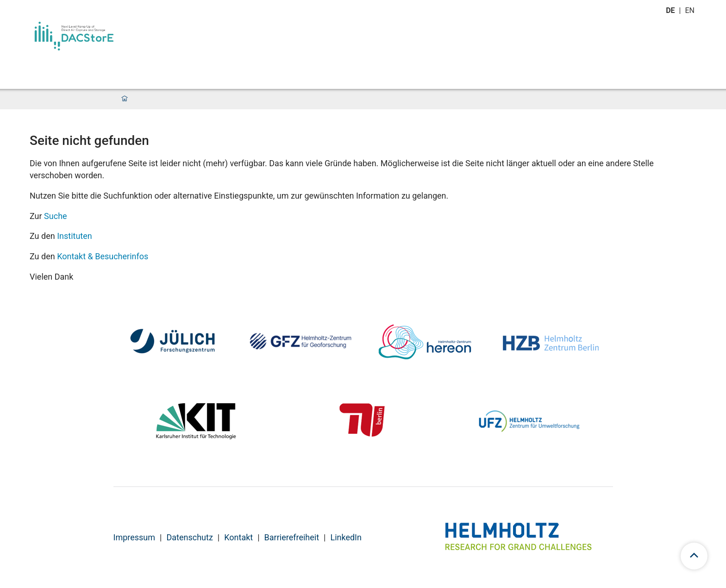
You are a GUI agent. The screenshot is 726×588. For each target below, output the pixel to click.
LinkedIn (346, 537)
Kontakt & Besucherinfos (103, 256)
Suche (56, 216)
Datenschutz (189, 537)
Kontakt (238, 537)
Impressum (135, 537)
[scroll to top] (694, 556)
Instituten (75, 236)
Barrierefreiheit (292, 537)
